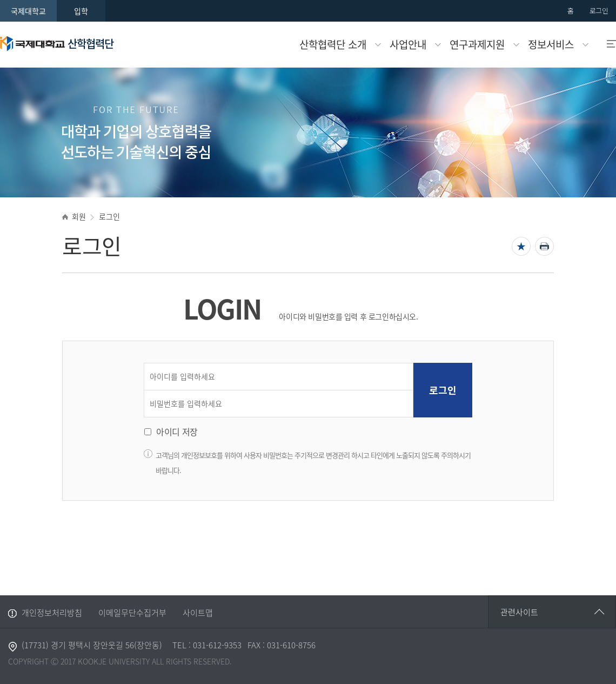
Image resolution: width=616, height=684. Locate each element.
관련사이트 (519, 612)
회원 (79, 216)
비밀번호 (147, 391)
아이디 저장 (177, 431)
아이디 (147, 364)
